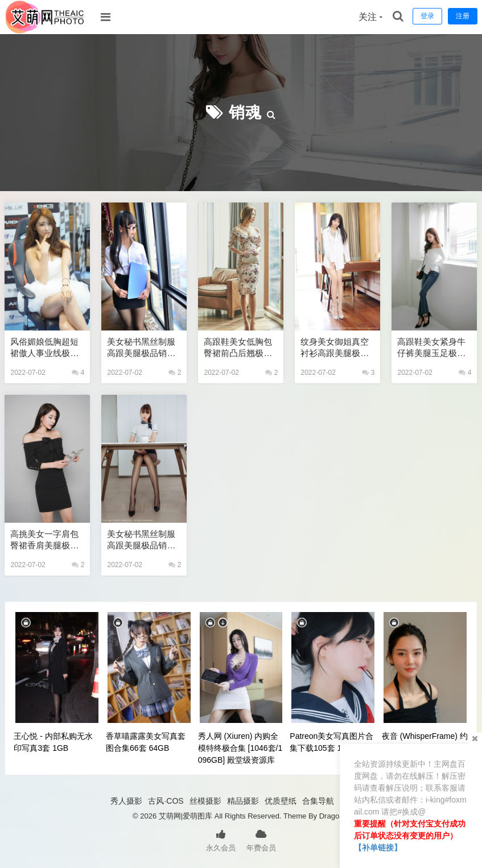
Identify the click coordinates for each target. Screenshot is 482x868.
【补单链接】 (378, 848)
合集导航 (318, 801)
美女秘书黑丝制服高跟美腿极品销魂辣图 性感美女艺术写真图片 (142, 348)
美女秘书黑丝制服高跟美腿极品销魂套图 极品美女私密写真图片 (142, 540)
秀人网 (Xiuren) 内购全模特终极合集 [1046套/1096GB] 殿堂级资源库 (240, 748)
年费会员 (261, 840)
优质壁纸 (281, 801)
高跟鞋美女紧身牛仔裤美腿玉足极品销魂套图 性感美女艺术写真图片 (432, 348)
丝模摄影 (205, 801)
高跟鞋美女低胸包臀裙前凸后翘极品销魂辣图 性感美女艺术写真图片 (239, 348)
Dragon (331, 816)
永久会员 (221, 840)
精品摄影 (243, 801)
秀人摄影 (126, 801)
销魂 (245, 112)
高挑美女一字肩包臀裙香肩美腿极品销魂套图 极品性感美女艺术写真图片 (46, 540)
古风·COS (166, 801)
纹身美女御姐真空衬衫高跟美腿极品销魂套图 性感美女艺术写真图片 (336, 348)
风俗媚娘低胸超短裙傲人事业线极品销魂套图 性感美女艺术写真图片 (46, 348)
